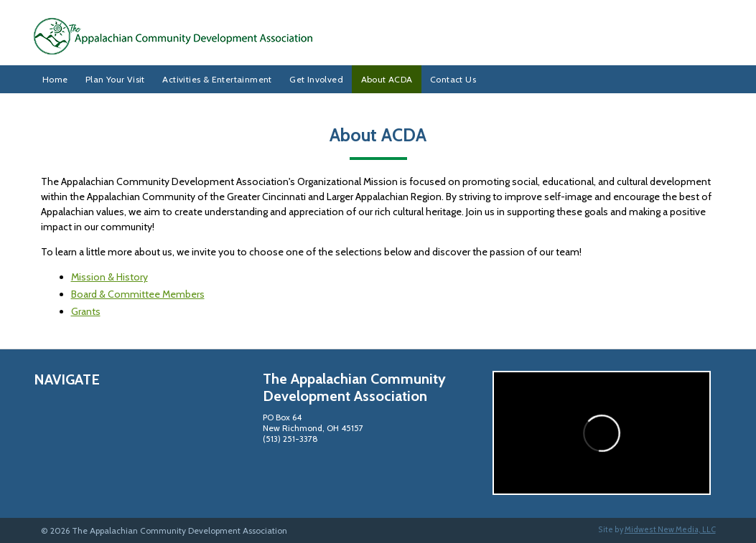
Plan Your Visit (115, 79)
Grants (86, 311)
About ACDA (387, 79)
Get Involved (316, 79)
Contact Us (453, 79)
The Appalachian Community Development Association (378, 36)
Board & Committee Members (138, 294)
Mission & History (109, 277)
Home (55, 79)
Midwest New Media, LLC (670, 530)
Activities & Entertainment (217, 79)
